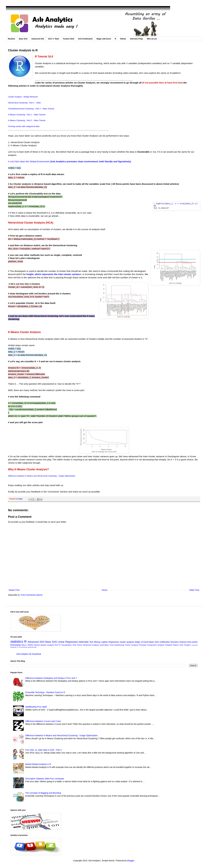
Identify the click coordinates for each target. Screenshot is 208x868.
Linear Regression (68, 642)
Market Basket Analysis (44, 645)
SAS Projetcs (185, 645)
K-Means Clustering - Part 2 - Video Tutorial (27, 120)
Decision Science (179, 642)
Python (123, 39)
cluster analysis (127, 642)
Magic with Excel (104, 39)
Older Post (194, 590)
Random (11, 39)
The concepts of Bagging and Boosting (43, 793)
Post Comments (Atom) (32, 595)
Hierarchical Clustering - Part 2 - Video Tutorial (34, 109)
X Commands (22, 647)
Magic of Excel (142, 642)
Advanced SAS (38, 39)
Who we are (152, 39)
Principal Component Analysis (152, 645)
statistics (17, 642)
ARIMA (30, 645)
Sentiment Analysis (91, 645)
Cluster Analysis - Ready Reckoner (23, 97)
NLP (57, 645)
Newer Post (14, 590)
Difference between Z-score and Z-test (43, 721)
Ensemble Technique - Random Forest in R (45, 692)
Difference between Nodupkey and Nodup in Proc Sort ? (51, 678)
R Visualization (65, 645)
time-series (193, 642)
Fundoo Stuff (69, 39)
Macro (24, 645)
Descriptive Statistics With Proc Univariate (45, 779)
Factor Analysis (132, 645)
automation (104, 645)
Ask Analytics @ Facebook (29, 654)
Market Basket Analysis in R (38, 764)
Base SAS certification (160, 642)
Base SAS (23, 39)
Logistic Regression (110, 642)
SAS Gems (77, 645)
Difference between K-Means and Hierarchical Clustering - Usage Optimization (61, 735)
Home (104, 590)
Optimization (70, 476)
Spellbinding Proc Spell (36, 707)
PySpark (169, 645)
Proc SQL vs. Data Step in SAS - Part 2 (43, 750)
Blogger (131, 861)
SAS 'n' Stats (53, 39)
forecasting (15, 645)
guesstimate (32, 647)
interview (84, 642)
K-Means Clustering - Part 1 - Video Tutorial (27, 115)
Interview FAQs (136, 39)
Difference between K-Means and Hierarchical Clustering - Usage (36, 476)
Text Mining (95, 642)
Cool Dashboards (117, 645)
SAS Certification (85, 39)
